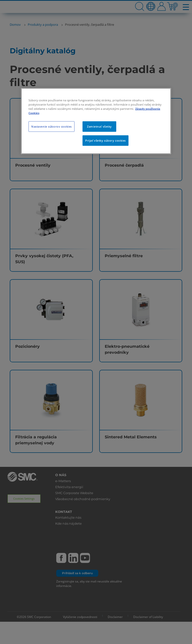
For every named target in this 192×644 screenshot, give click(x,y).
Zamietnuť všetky (99, 126)
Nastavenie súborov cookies (51, 126)
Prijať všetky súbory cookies (105, 140)
